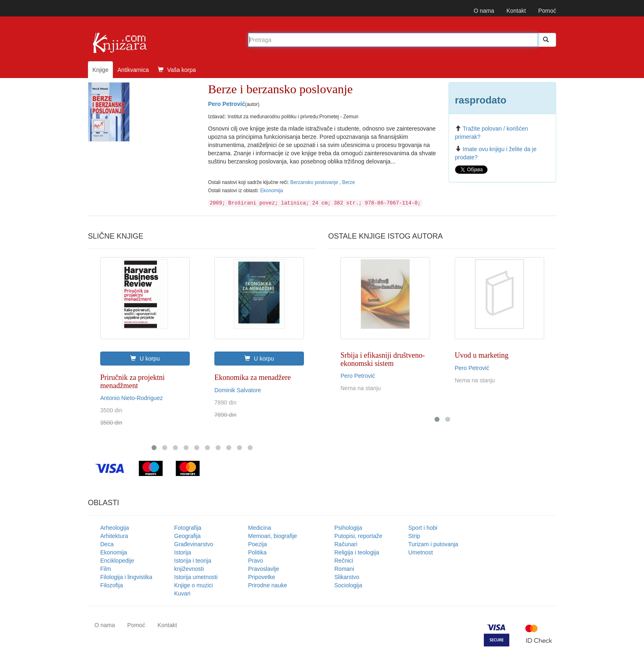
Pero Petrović (227, 104)
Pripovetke (262, 577)
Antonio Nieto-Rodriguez (132, 398)
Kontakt (516, 11)
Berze (348, 182)
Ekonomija (271, 191)
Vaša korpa (177, 70)
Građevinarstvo (194, 544)
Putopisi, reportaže (358, 536)
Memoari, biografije (273, 536)
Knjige (100, 70)
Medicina (260, 528)
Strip (414, 536)
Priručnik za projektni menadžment (132, 382)
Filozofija (112, 585)
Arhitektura (114, 536)
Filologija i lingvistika (126, 577)
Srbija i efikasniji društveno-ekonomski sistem (383, 359)
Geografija (187, 536)
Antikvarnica (133, 70)
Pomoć (547, 11)
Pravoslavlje (263, 569)
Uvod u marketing (482, 355)
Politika (257, 552)
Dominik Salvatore (238, 390)
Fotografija (188, 528)
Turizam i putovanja (433, 544)
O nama (484, 11)
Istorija (183, 552)
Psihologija (348, 528)
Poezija (258, 544)
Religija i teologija (357, 552)
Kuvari (182, 593)
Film (106, 569)
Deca (107, 544)
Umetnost (421, 552)
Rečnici (344, 561)
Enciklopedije (117, 561)
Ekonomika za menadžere (253, 377)
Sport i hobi (423, 528)
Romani (344, 569)
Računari (346, 544)
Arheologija (115, 528)
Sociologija (348, 585)
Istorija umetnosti (196, 577)
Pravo (256, 561)
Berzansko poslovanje (315, 182)
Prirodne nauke (268, 585)
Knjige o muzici (193, 585)
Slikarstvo (347, 577)
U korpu (145, 359)
